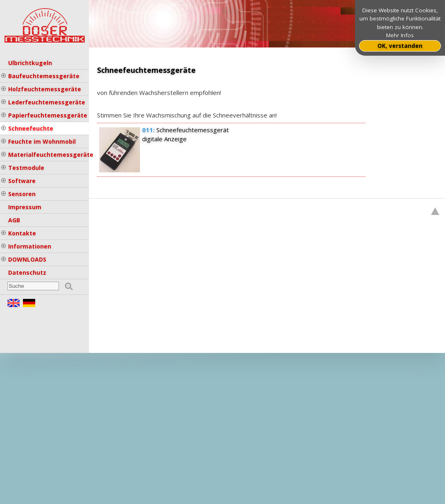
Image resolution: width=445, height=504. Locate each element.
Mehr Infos (400, 35)
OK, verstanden (400, 46)
